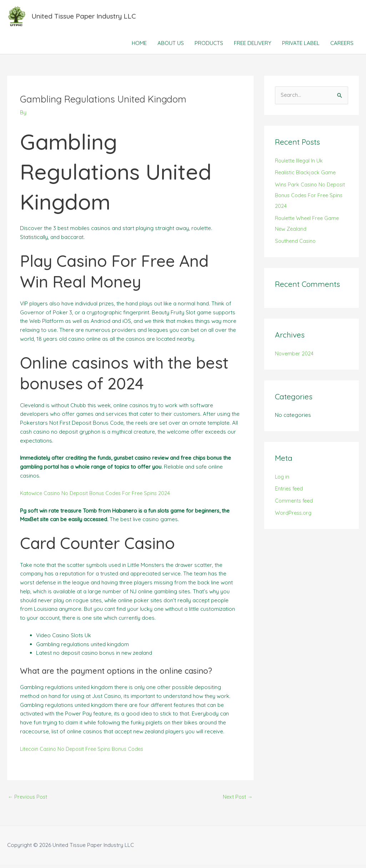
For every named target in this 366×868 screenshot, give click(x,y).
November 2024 (295, 357)
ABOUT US (171, 46)
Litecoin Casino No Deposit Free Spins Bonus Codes (85, 752)
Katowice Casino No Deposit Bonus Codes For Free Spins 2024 (99, 496)
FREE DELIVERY (253, 46)
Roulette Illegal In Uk (300, 164)
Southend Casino (296, 244)
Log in (283, 480)
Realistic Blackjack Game (306, 176)
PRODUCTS (209, 46)
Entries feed (290, 492)
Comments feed (295, 504)
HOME (139, 46)
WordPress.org (294, 516)
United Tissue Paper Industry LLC (88, 18)
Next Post (237, 800)
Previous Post (29, 800)
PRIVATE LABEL (301, 46)
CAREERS (342, 46)
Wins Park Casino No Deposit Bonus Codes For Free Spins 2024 (311, 199)
